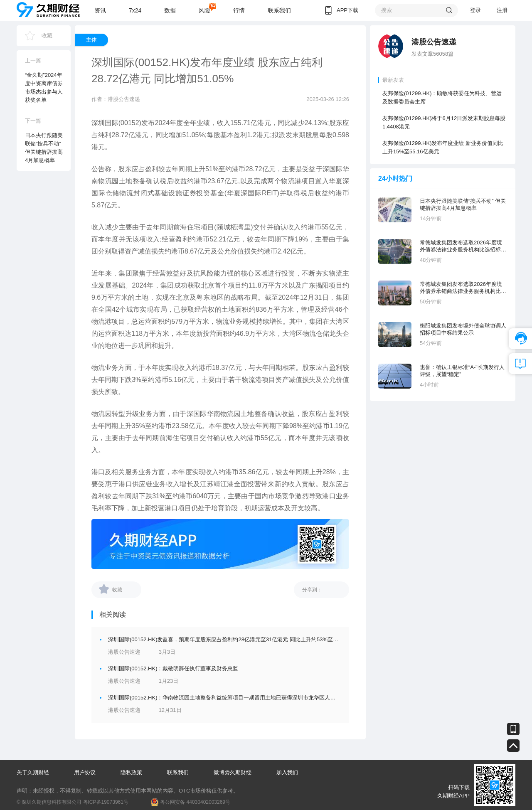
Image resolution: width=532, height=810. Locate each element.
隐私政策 (131, 772)
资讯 (100, 10)
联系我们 (279, 10)
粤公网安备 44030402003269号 (195, 802)
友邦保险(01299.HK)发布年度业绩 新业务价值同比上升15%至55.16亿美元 (443, 147)
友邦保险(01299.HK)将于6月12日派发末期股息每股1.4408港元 (444, 122)
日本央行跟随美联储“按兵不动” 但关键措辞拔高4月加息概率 (463, 204)
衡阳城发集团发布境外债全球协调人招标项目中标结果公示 (463, 329)
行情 (239, 10)
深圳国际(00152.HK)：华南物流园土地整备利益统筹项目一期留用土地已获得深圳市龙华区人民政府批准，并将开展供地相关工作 (262, 698)
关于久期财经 (33, 772)
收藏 (47, 36)
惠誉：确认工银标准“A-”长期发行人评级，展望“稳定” (462, 371)
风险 (204, 10)
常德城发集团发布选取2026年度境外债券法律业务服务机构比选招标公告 (463, 246)
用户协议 (85, 772)
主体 (91, 40)
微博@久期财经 (233, 772)
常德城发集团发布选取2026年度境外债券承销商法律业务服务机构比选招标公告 (463, 288)
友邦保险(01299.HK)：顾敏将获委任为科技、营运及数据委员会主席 (442, 97)
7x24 (135, 10)
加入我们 (287, 772)
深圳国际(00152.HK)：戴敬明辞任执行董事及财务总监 (173, 668)
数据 (170, 10)
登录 (475, 10)
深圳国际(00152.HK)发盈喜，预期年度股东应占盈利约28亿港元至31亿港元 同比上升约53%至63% (226, 639)
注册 (502, 10)
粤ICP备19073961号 (106, 802)
